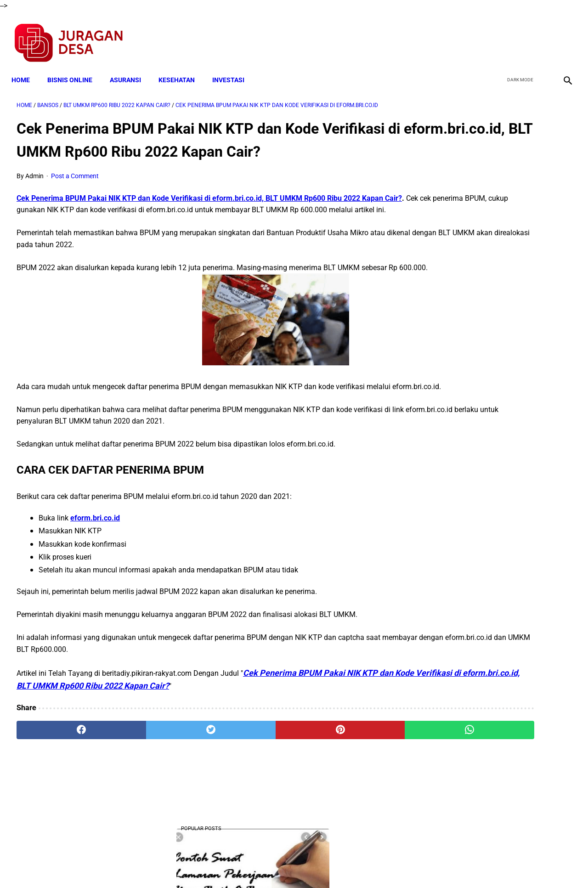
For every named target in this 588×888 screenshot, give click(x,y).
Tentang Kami (414, 865)
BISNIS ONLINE (75, 68)
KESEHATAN (182, 68)
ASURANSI (130, 68)
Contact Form (365, 865)
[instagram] (562, 35)
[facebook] (497, 35)
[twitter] (518, 35)
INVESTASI (233, 68)
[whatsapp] (342, 781)
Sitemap (325, 865)
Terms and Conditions (185, 865)
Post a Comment (75, 192)
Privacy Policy (245, 865)
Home (26, 68)
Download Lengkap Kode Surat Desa (489, 423)
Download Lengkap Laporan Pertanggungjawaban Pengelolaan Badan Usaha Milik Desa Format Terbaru (496, 606)
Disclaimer (289, 865)
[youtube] (540, 35)
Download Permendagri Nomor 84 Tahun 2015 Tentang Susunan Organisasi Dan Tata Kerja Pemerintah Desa (496, 480)
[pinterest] (250, 781)
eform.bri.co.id (95, 568)
